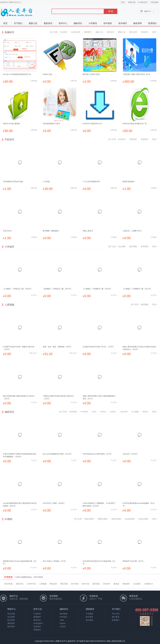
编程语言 (78, 23)
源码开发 (20, 584)
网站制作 (53, 584)
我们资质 (116, 617)
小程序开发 (31, 584)
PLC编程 (135, 412)
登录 (123, 2)
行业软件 (64, 32)
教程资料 (138, 23)
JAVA (94, 412)
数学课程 (133, 246)
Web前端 (73, 412)
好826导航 (8, 584)
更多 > (155, 32)
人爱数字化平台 (61, 641)
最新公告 (33, 23)
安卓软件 (122, 139)
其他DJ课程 (143, 519)
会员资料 (11, 617)
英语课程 (145, 246)
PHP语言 (84, 412)
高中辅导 (123, 23)
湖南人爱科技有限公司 (116, 641)
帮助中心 (12, 609)
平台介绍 (116, 614)
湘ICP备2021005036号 (95, 641)
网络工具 (122, 32)
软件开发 (85, 584)
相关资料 (11, 627)
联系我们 (153, 23)
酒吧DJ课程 (103, 519)
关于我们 (18, 23)
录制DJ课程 (116, 519)
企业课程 (137, 584)
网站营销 (64, 584)
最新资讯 (48, 23)
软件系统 (75, 584)
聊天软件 (111, 32)
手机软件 (107, 584)
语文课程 (122, 246)
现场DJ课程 (89, 519)
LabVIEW (124, 412)
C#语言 (113, 412)
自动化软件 (76, 32)
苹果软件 (133, 139)
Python (103, 412)
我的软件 (144, 2)
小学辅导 (93, 23)
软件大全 (38, 609)
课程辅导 (126, 584)
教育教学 (88, 32)
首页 (5, 23)
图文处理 (133, 32)
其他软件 (145, 32)
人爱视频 (43, 584)
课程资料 (11, 623)
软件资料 (11, 620)
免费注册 (132, 2)
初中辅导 (108, 23)
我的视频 (155, 2)
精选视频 (145, 304)
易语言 (145, 412)
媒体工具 (99, 32)
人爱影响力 (148, 584)
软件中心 (63, 23)
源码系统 (96, 584)
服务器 (116, 584)
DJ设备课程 (130, 519)
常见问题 (11, 614)
